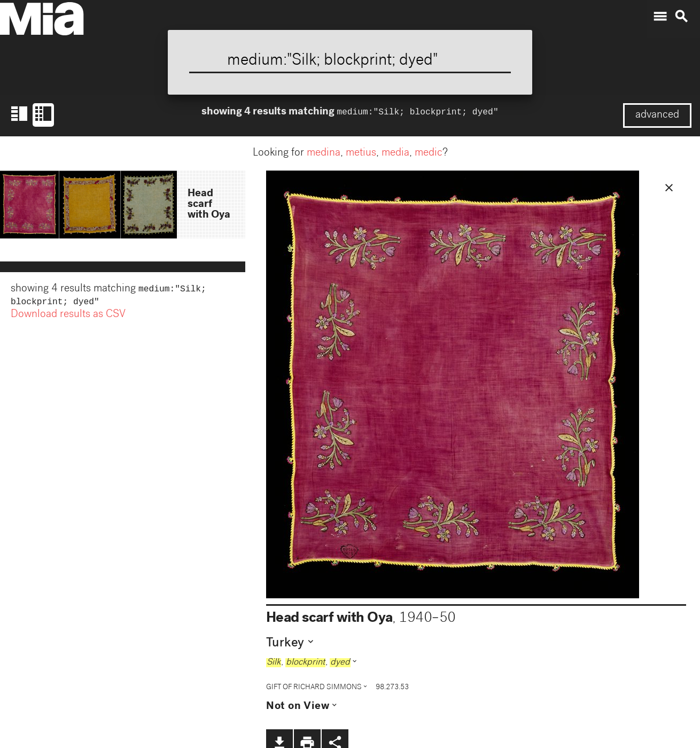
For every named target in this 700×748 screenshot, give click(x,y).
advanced (657, 115)
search (681, 17)
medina (324, 153)
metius (361, 153)
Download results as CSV (68, 317)
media (395, 153)
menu (660, 17)
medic (429, 153)
